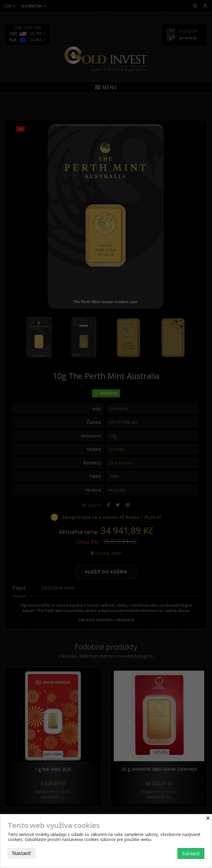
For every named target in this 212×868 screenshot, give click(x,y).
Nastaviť (22, 853)
